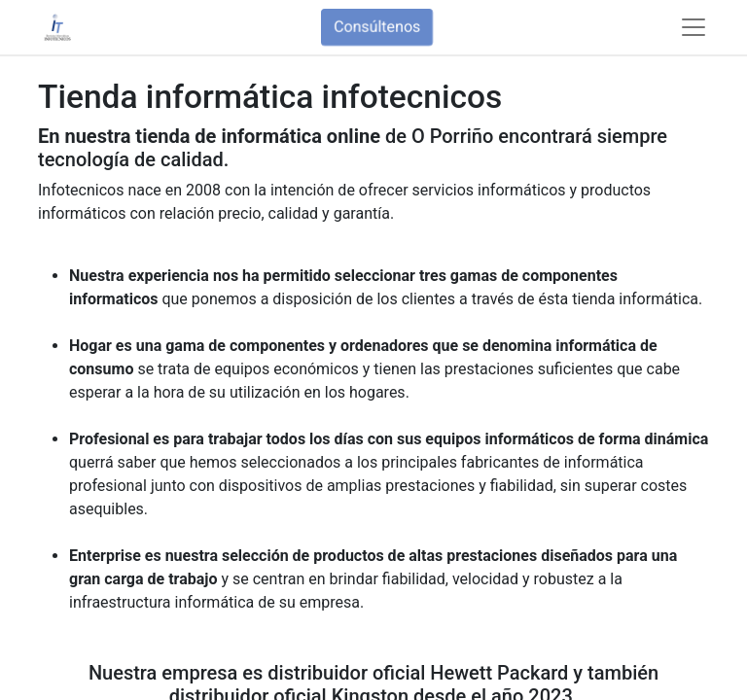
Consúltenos (377, 27)
